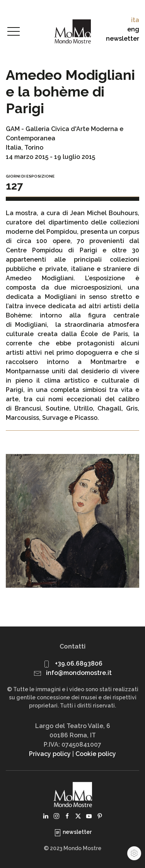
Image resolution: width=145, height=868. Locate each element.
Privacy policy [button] (50, 754)
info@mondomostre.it (79, 673)
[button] (14, 32)
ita (135, 20)
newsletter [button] (123, 39)
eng (133, 29)
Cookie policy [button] (96, 754)
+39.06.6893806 (79, 664)
